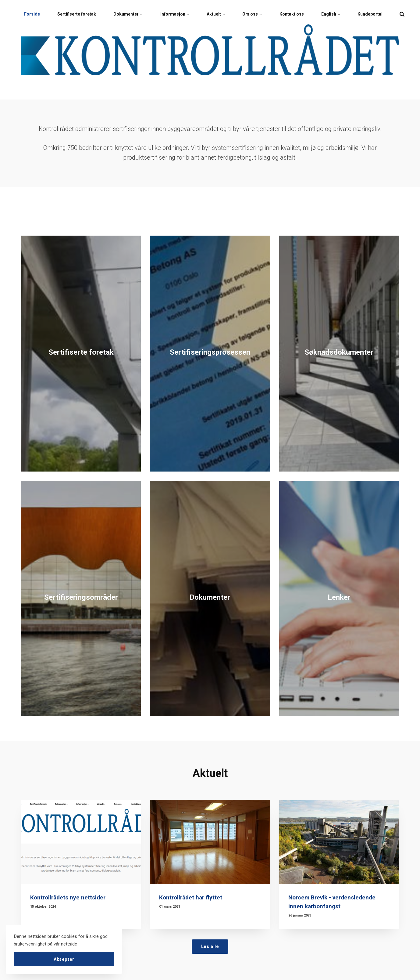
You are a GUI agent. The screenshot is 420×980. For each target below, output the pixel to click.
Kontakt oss (297, 14)
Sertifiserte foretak (78, 14)
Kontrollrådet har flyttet (191, 897)
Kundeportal (377, 14)
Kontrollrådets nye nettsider (68, 897)
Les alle (210, 946)
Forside (32, 14)
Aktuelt (219, 14)
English (337, 14)
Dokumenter (130, 14)
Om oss (257, 14)
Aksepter (64, 959)
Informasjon (178, 14)
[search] (409, 14)
